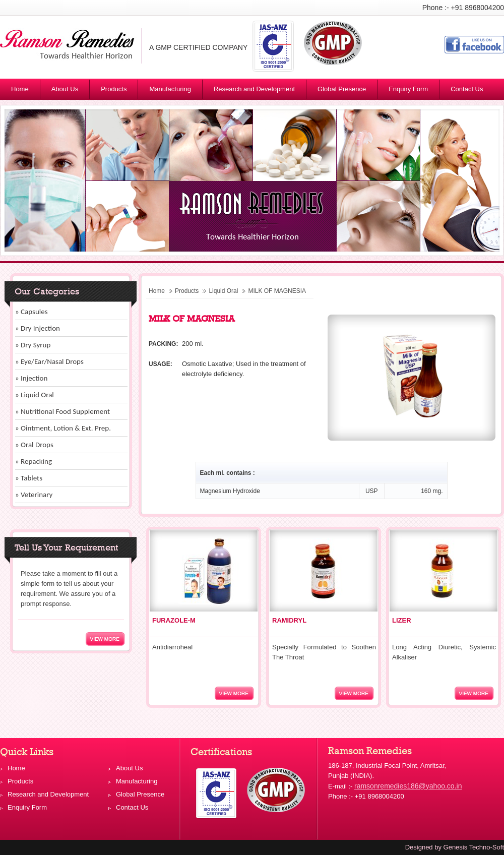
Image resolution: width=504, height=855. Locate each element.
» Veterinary (34, 495)
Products (118, 91)
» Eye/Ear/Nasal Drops (49, 361)
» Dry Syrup (33, 345)
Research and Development (254, 89)
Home (20, 89)
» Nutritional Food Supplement (62, 411)
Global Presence (342, 89)
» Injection (31, 378)
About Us (65, 89)
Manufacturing (170, 89)
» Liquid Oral (35, 395)
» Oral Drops (34, 445)
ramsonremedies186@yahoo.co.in (408, 786)
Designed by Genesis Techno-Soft (455, 847)
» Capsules (31, 312)
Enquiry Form (408, 89)
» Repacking (34, 461)
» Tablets (29, 478)
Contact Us (467, 89)
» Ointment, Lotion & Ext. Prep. (63, 428)
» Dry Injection (38, 328)
